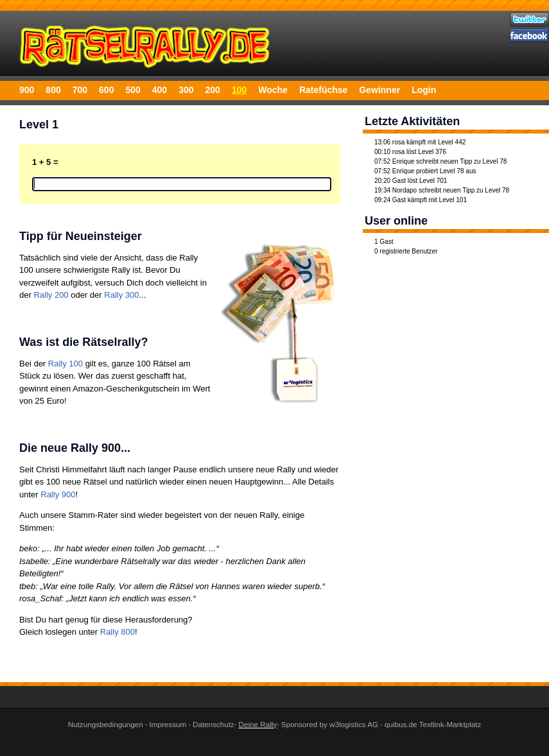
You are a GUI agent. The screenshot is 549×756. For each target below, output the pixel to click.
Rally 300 (121, 295)
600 (106, 90)
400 (160, 90)
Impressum (168, 724)
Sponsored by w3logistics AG (330, 724)
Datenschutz (213, 724)
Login (424, 90)
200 (213, 90)
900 (27, 90)
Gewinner (379, 90)
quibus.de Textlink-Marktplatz (433, 724)
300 (186, 90)
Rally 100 (65, 364)
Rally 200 (51, 295)
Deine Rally (257, 724)
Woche (273, 90)
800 (53, 90)
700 (80, 90)
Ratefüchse (323, 90)
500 (133, 90)
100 (239, 90)
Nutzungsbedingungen (106, 724)
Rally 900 (58, 494)
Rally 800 (118, 632)
